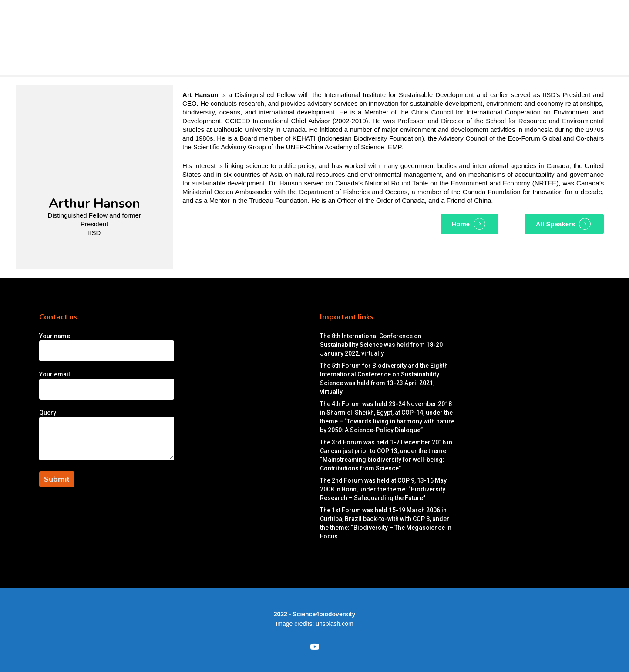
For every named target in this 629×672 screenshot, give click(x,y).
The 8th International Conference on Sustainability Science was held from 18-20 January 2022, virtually (381, 345)
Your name (174, 347)
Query (174, 436)
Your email (174, 385)
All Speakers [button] (555, 224)
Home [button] (461, 224)
